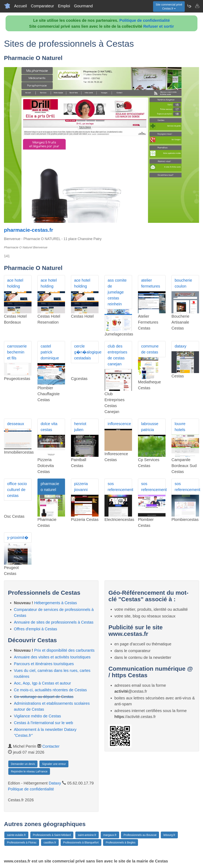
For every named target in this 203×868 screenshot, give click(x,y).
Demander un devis (23, 764)
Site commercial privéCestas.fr (169, 7)
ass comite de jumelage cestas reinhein (117, 292)
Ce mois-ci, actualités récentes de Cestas (50, 690)
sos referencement (120, 487)
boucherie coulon (183, 283)
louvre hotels (180, 427)
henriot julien (80, 427)
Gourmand (83, 6)
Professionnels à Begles (121, 842)
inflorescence (119, 424)
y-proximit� (18, 538)
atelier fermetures (151, 283)
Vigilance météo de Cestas (37, 716)
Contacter (51, 746)
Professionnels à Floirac (22, 842)
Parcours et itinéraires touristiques (44, 664)
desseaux (16, 424)
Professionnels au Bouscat (140, 835)
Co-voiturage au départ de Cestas (44, 697)
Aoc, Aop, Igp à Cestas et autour (42, 683)
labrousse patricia (150, 427)
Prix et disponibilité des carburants (64, 650)
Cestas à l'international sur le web (43, 723)
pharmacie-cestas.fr (29, 230)
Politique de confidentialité (145, 20)
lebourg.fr (169, 835)
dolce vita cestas (49, 427)
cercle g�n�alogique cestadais (86, 352)
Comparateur (42, 6)
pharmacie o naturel (50, 487)
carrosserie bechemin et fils (17, 352)
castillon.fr (50, 842)
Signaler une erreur (54, 764)
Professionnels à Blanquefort (81, 842)
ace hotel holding (15, 283)
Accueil (20, 6)
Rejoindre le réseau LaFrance (29, 771)
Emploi (64, 6)
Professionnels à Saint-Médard (52, 835)
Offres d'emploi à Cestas (35, 629)
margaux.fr (110, 835)
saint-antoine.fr (87, 835)
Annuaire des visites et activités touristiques (52, 657)
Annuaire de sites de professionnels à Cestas (54, 622)
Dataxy (55, 783)
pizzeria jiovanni (81, 487)
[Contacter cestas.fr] (197, 6)
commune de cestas (150, 349)
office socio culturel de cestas (17, 490)
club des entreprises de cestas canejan (117, 355)
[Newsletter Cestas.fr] (189, 6)
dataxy (180, 346)
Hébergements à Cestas (56, 603)
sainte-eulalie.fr (16, 835)
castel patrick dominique (50, 352)
